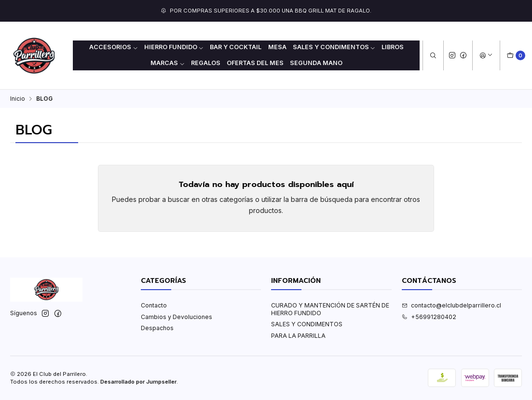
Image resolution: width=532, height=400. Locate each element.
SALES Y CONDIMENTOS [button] (334, 47)
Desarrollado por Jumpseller (138, 382)
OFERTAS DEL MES (255, 63)
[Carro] (516, 56)
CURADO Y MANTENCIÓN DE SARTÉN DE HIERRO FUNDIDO (330, 309)
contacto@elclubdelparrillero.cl (451, 305)
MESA (277, 47)
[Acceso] (486, 56)
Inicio (18, 99)
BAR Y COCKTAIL (236, 47)
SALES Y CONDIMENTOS (307, 324)
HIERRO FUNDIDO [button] (174, 47)
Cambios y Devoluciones (177, 317)
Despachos (157, 328)
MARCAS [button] (168, 63)
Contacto (154, 305)
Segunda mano (316, 63)
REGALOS (206, 63)
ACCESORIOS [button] (114, 47)
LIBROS (393, 47)
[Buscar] (433, 56)
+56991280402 (429, 317)
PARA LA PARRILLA (298, 336)
